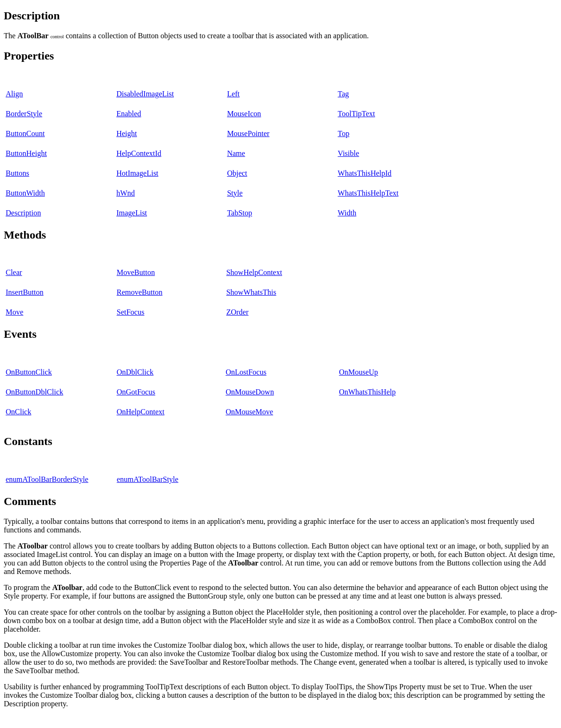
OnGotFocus (136, 392)
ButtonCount (25, 133)
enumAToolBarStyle (147, 479)
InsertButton (25, 292)
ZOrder (237, 312)
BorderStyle (24, 114)
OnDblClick (135, 372)
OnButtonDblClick (35, 392)
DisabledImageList (145, 94)
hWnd (125, 193)
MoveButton (136, 272)
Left (233, 94)
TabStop (239, 213)
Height (127, 133)
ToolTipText (357, 114)
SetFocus (131, 312)
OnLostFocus (246, 372)
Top (344, 133)
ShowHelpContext (254, 272)
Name (236, 153)
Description (23, 213)
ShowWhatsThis (251, 292)
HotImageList (137, 173)
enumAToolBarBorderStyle (47, 479)
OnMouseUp (358, 372)
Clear (14, 272)
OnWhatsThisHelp (367, 392)
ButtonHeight (26, 153)
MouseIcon (244, 114)
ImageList (132, 213)
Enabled (129, 114)
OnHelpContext (141, 412)
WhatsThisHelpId (365, 173)
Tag (344, 94)
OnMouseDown (250, 392)
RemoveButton (140, 292)
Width (347, 213)
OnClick (18, 412)
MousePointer (248, 133)
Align (14, 94)
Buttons (17, 173)
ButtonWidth (25, 193)
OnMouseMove (249, 412)
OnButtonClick (29, 372)
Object (237, 173)
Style (235, 193)
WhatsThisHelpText (368, 193)
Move (14, 312)
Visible (349, 153)
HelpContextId (139, 153)
